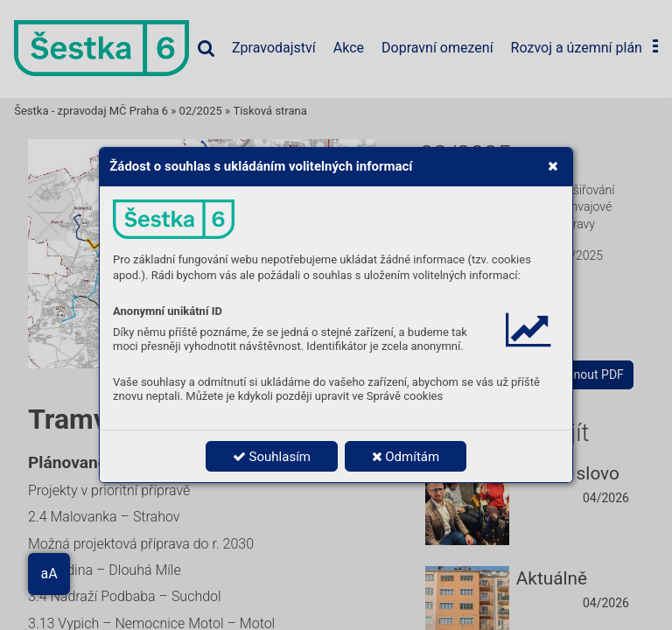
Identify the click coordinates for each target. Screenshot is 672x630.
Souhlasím (272, 457)
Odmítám (406, 457)
